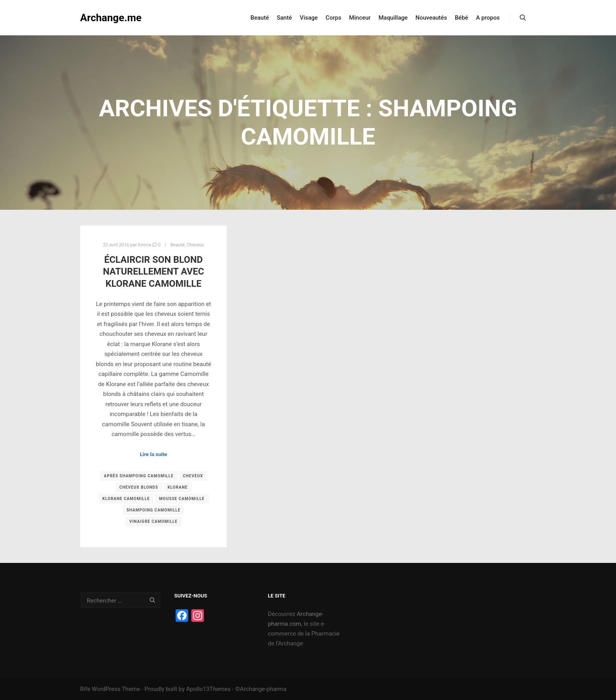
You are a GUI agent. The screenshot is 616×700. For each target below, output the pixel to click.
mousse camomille (182, 499)
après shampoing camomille (138, 476)
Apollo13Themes (209, 689)
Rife (85, 689)
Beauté (178, 245)
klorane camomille (126, 499)
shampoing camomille (153, 510)
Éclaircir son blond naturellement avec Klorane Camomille (153, 272)
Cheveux (195, 245)
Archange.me (111, 18)
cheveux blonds (139, 487)
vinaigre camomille (153, 521)
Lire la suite (154, 454)
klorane (177, 487)
